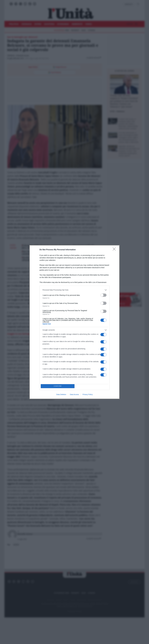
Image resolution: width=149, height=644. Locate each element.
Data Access (74, 394)
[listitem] (74, 290)
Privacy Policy (88, 394)
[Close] (115, 250)
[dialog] (74, 322)
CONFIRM (58, 386)
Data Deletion (61, 394)
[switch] (103, 295)
